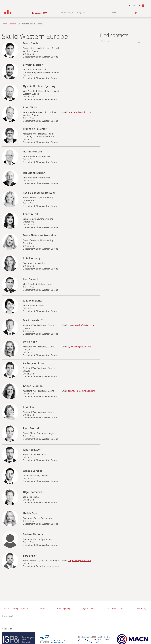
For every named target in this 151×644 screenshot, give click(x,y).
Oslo (20, 24)
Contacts (12, 24)
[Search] (112, 12)
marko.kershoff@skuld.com (82, 325)
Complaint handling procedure (15, 609)
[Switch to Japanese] (139, 6)
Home (4, 24)
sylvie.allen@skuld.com (79, 347)
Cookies (42, 609)
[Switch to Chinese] (143, 6)
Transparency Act (142, 609)
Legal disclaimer (88, 609)
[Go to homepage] (18, 12)
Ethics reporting (64, 609)
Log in (132, 6)
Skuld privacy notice (115, 609)
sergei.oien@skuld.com (79, 561)
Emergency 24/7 (40, 13)
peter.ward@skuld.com (80, 112)
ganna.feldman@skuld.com (82, 391)
